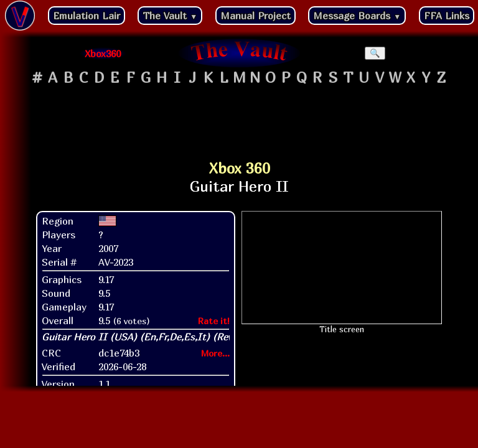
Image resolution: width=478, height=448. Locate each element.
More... (215, 353)
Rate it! (214, 321)
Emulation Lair (87, 16)
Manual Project (255, 16)
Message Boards (357, 16)
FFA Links (447, 16)
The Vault (170, 16)
